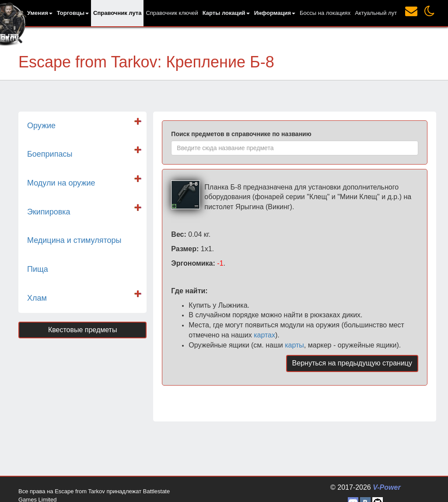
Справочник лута (117, 13)
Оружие (41, 126)
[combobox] (295, 148)
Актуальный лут (376, 13)
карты (294, 345)
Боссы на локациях (325, 13)
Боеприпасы (50, 154)
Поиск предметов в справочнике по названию (241, 134)
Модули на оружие (61, 183)
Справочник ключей (172, 13)
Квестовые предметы (83, 330)
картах (264, 335)
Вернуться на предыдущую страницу (352, 363)
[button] (40, 13)
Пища (38, 269)
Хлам (37, 298)
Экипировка (49, 212)
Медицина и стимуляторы (74, 240)
